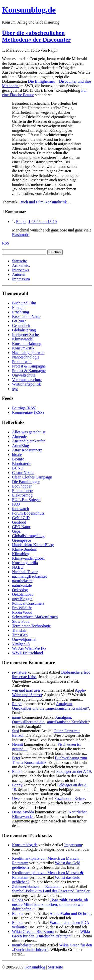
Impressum (21, 279)
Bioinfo (18, 459)
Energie (18, 308)
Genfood (19, 522)
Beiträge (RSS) (24, 408)
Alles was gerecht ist (29, 432)
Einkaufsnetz (23, 491)
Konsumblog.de (25, 845)
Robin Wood (22, 612)
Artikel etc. (21, 265)
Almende (19, 437)
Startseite (20, 261)
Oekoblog (20, 590)
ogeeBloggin (22, 599)
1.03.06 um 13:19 (42, 222)
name (16, 717)
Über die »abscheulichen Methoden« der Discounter (36, 36)
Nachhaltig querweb (28, 353)
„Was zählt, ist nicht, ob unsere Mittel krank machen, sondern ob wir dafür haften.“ (50, 904)
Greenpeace (22, 540)
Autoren (19, 274)
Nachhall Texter (25, 572)
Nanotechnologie (26, 357)
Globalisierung (24, 330)
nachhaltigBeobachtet (29, 576)
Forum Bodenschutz (28, 513)
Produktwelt (22, 362)
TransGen (20, 635)
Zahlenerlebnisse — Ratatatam (37, 886)
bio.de (17, 455)
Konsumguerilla (25, 563)
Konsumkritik (56, 202)
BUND (18, 468)
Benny (17, 785)
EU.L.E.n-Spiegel (26, 500)
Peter (16, 758)
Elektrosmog (22, 495)
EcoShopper (22, 486)
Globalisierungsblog (28, 536)
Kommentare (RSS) (28, 412)
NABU (18, 567)
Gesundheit (21, 326)
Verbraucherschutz (27, 380)
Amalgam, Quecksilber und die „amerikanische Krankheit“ (51, 706)
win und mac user (26, 690)
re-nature (19, 672)
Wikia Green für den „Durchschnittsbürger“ (51, 934)
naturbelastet (22, 581)
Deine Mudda (23, 812)
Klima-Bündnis (24, 549)
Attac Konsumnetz (27, 450)
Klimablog (21, 554)
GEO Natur (21, 527)
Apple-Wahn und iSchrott (70, 913)
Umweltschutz (24, 375)
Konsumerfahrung (27, 344)
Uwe (16, 799)
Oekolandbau (23, 594)
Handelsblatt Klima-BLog (33, 545)
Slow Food (21, 621)
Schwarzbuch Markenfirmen (35, 617)
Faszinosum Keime (70, 799)
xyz (15, 389)
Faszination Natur (26, 317)
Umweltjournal (24, 639)
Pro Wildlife (22, 608)
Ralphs (18, 900)
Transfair (19, 630)
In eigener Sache (25, 335)
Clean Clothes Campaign (32, 477)
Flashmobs (21, 235)
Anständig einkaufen (29, 441)
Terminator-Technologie (31, 626)
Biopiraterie (22, 464)
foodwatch (21, 509)
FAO (16, 504)
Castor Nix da (23, 473)
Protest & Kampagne (29, 366)
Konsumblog (35, 967)
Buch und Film (32, 202)
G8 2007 (19, 321)
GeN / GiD (21, 518)
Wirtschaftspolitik (26, 384)
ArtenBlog (21, 446)
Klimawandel (23, 339)
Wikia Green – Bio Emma (33, 932)
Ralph (21, 222)
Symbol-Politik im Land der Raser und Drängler (51, 891)
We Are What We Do (29, 648)
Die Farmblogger (26, 482)
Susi (16, 731)
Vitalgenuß (21, 644)
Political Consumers (28, 603)
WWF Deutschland (27, 653)
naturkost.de (22, 585)
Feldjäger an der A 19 (73, 771)
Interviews (21, 270)
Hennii (18, 744)
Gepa (16, 531)
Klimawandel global (28, 558)
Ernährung (21, 312)
